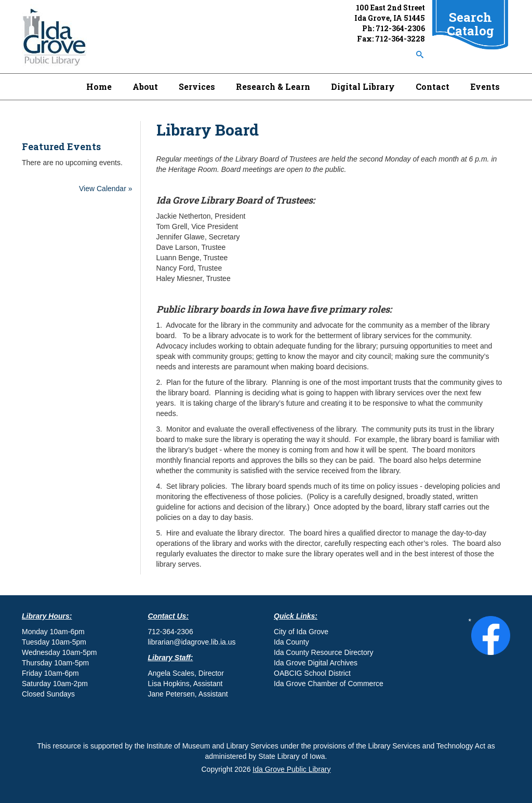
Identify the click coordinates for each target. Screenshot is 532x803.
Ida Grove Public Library (291, 769)
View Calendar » (105, 189)
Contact (433, 86)
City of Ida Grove (301, 632)
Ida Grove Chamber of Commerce (329, 684)
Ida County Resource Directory (323, 652)
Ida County (291, 642)
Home (99, 86)
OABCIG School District (312, 673)
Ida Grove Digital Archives (316, 663)
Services (197, 86)
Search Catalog (470, 24)
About (145, 86)
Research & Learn (273, 86)
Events (485, 86)
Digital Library (363, 86)
